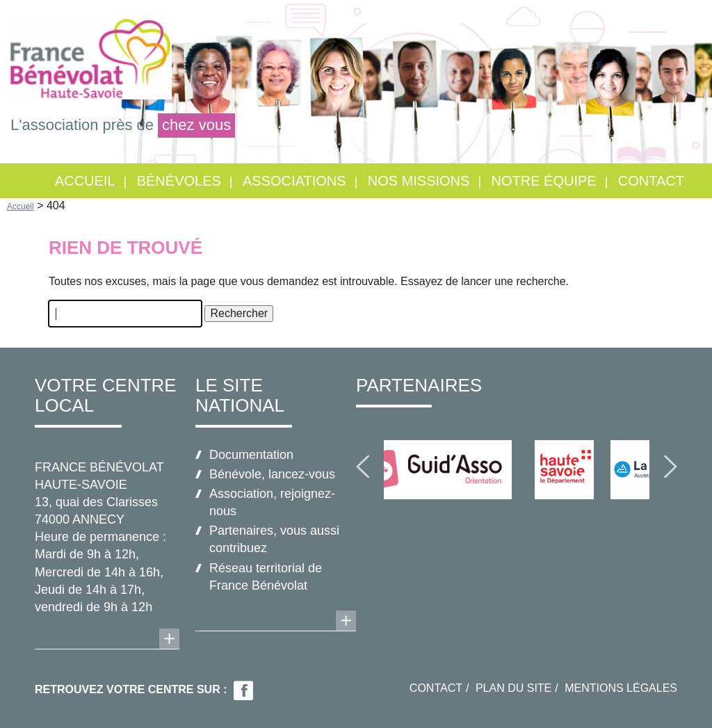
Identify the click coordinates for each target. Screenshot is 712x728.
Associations (294, 181)
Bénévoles (179, 181)
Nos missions (419, 181)
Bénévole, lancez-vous (272, 474)
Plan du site (513, 688)
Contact (651, 181)
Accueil (85, 181)
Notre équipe (544, 181)
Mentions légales (621, 688)
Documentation (251, 455)
